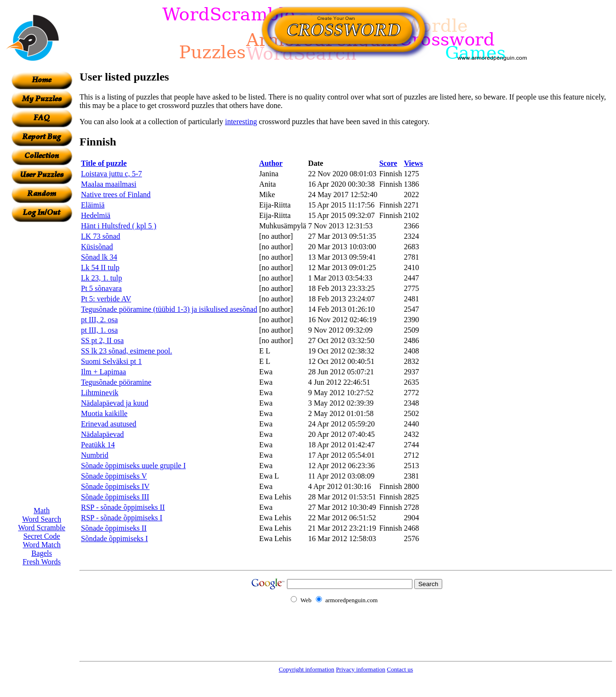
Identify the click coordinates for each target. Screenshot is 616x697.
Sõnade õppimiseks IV (115, 486)
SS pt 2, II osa (102, 340)
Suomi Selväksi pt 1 (111, 361)
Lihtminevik (100, 393)
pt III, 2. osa (99, 320)
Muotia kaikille (104, 413)
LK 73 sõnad (101, 236)
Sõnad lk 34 (99, 257)
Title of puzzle (104, 163)
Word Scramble (42, 528)
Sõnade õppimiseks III (115, 497)
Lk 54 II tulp (100, 267)
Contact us (400, 669)
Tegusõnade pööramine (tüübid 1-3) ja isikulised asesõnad (169, 309)
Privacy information (360, 669)
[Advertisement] (42, 364)
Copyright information (307, 669)
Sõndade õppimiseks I (114, 539)
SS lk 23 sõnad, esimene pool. (126, 351)
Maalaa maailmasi (109, 184)
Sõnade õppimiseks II (114, 528)
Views (413, 163)
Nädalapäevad (103, 434)
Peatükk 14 (98, 445)
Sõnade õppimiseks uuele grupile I (133, 466)
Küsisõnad (97, 247)
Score (388, 163)
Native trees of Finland (116, 195)
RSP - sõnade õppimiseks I (122, 518)
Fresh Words (42, 562)
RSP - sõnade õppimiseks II (123, 507)
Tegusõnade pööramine (116, 382)
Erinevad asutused (109, 424)
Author (271, 163)
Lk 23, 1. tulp (102, 278)
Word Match (42, 545)
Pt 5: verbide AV (106, 299)
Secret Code (42, 536)
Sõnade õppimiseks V (114, 476)
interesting (241, 122)
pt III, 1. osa (99, 330)
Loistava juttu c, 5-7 (112, 174)
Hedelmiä (96, 215)
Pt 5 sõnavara (101, 288)
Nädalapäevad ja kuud (115, 403)
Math (42, 511)
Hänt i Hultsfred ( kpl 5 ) (119, 226)
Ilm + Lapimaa (103, 372)
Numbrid (95, 455)
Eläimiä (93, 205)
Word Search (42, 519)
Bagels (42, 553)
